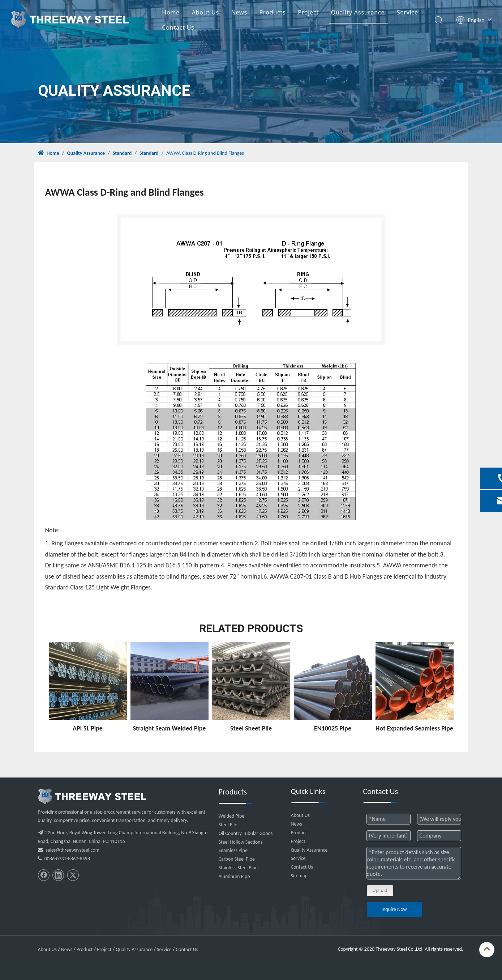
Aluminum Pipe (234, 876)
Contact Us (178, 27)
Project (308, 12)
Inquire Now (394, 909)
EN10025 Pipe (333, 728)
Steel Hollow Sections (241, 842)
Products (273, 12)
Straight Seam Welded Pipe (170, 728)
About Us (205, 12)
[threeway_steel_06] (92, 796)
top (487, 949)
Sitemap (299, 876)
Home (171, 12)
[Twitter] (73, 875)
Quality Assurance (358, 12)
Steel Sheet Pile (251, 728)
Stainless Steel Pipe (238, 868)
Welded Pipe (232, 816)
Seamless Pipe (233, 850)
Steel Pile (228, 825)
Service (407, 12)
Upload (380, 890)
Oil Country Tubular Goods (246, 833)
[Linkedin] (58, 875)
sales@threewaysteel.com (73, 850)
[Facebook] (44, 875)
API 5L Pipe (88, 728)
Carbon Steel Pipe (237, 859)
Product (299, 833)
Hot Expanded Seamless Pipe (414, 728)
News (239, 12)
